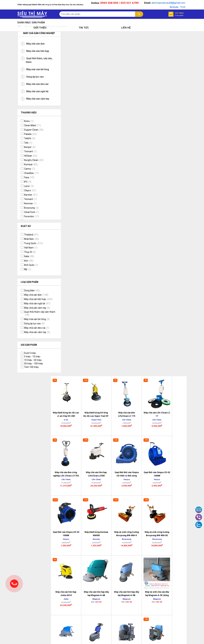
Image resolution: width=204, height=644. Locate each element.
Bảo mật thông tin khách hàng (123, 544)
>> (147, 402)
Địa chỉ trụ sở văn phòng (95, 541)
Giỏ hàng (186, 14)
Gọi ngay (14, 584)
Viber (199, 517)
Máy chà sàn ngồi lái (30, 92)
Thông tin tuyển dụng (94, 553)
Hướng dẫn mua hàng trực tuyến (151, 545)
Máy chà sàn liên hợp (30, 52)
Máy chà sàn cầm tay (30, 99)
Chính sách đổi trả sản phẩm (123, 532)
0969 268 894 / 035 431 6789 (127, 3)
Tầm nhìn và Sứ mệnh (179, 547)
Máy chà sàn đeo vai (30, 85)
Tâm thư (90, 547)
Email (199, 510)
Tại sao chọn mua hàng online (152, 552)
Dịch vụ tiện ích (178, 531)
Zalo (199, 525)
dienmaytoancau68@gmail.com (176, 3)
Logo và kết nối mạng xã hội (150, 559)
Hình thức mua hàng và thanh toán (153, 537)
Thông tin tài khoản (181, 553)
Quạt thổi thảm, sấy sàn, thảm (29, 61)
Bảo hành (119, 538)
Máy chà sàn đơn (28, 44)
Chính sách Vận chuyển (122, 551)
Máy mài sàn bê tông (30, 70)
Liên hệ (89, 535)
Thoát (190, 7)
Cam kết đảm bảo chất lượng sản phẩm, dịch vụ (180, 538)
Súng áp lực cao (28, 77)
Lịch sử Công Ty (94, 531)
